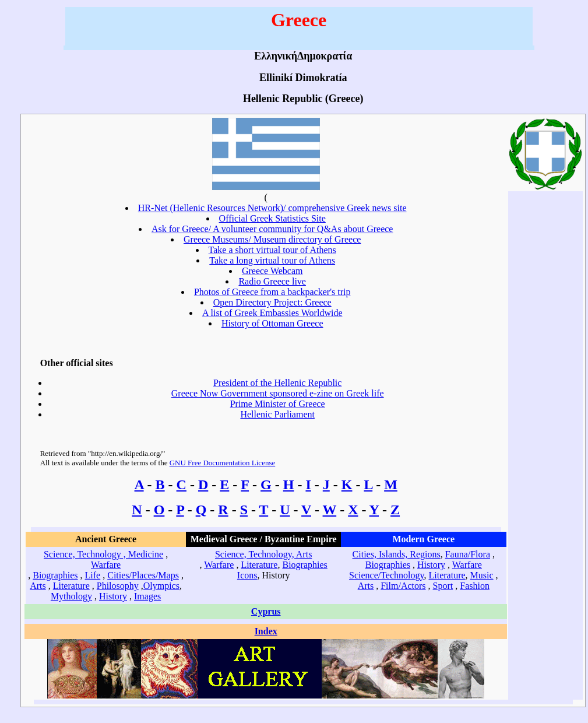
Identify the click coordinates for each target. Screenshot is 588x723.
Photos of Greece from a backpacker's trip (272, 292)
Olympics (161, 586)
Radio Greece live (272, 281)
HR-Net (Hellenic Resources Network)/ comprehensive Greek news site (272, 208)
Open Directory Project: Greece (272, 302)
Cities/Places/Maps (143, 575)
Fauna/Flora (468, 554)
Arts (38, 586)
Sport (443, 586)
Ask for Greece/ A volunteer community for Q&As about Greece (272, 229)
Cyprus (266, 611)
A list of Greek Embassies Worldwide (272, 313)
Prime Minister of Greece (278, 404)
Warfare (106, 565)
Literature (71, 586)
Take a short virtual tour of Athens (272, 250)
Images (147, 596)
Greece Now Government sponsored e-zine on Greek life (278, 393)
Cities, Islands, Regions (397, 554)
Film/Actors (403, 586)
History (113, 596)
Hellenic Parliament (277, 414)
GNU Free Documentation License (223, 463)
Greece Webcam (272, 271)
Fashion (475, 586)
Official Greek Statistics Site (272, 218)
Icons (247, 575)
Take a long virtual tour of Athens (272, 260)
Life (93, 575)
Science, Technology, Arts (263, 554)
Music (482, 575)
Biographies (55, 575)
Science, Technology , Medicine (103, 554)
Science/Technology (386, 575)
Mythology (71, 596)
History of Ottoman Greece (272, 323)
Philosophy (118, 586)
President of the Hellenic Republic (277, 383)
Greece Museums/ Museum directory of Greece (272, 239)
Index (266, 631)
